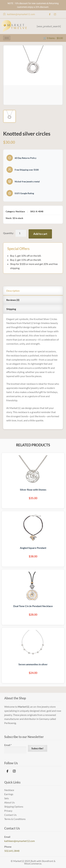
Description (13, 291)
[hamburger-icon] (7, 38)
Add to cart (40, 234)
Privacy (8, 811)
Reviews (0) (13, 300)
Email (8, 745)
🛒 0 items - (53, 38)
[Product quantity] (21, 233)
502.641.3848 (12, 851)
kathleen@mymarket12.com (19, 841)
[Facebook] (50, 14)
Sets (7, 798)
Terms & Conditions (15, 819)
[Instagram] (55, 14)
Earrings (9, 794)
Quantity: (9, 233)
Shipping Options (14, 807)
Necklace (9, 790)
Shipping (11, 309)
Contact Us (10, 815)
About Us (9, 802)
